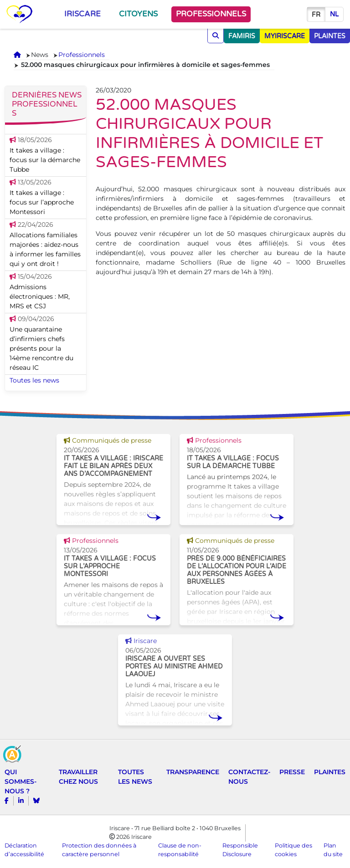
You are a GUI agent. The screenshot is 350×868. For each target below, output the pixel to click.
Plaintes (330, 772)
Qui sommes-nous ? (21, 781)
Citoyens (138, 14)
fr (316, 15)
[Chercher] (216, 36)
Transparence (193, 772)
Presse (292, 772)
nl (334, 14)
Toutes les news (34, 380)
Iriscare (82, 14)
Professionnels (211, 14)
